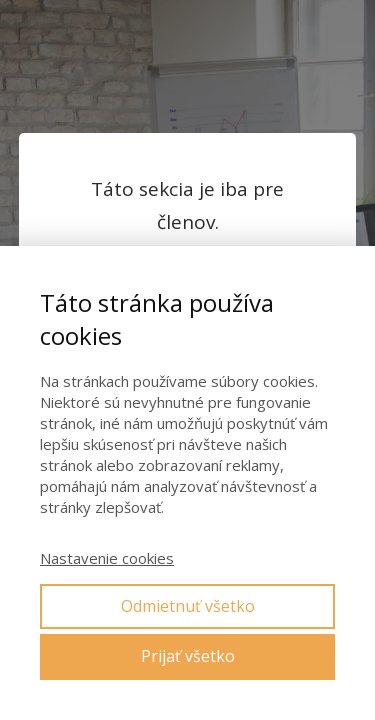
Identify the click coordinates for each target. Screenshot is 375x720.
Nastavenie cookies (107, 558)
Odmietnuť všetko (188, 606)
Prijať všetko (188, 656)
